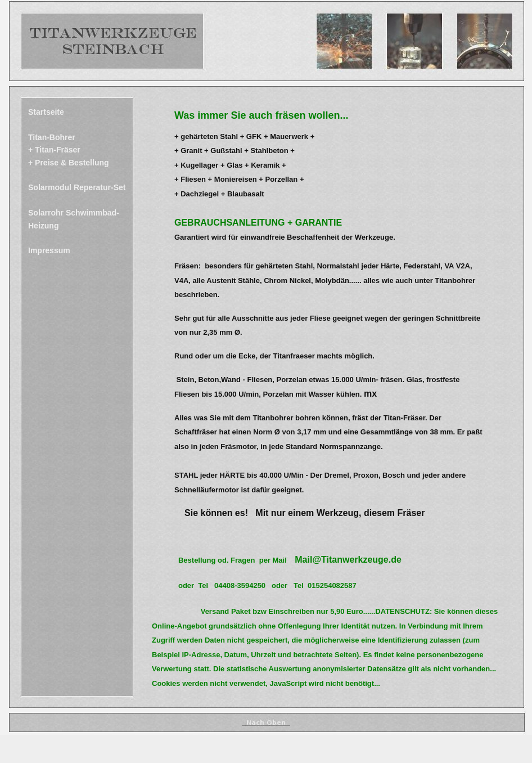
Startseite (46, 112)
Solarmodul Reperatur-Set (77, 187)
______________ (266, 722)
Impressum (49, 250)
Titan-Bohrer (52, 137)
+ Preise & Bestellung (69, 163)
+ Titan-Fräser (54, 150)
